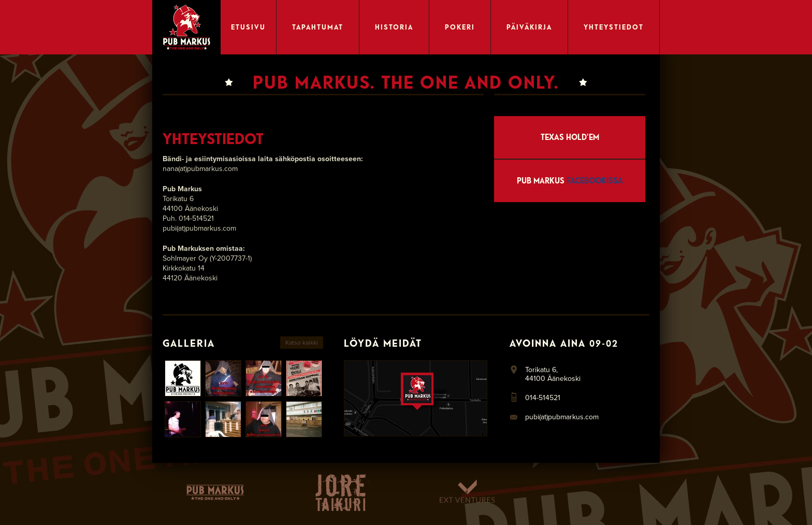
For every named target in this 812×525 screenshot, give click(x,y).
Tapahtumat (318, 27)
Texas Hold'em (570, 137)
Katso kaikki (302, 343)
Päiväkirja (529, 27)
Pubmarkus (215, 492)
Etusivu (248, 27)
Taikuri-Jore (341, 492)
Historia (394, 27)
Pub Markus (570, 181)
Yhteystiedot (614, 27)
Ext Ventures (467, 492)
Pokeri (460, 27)
